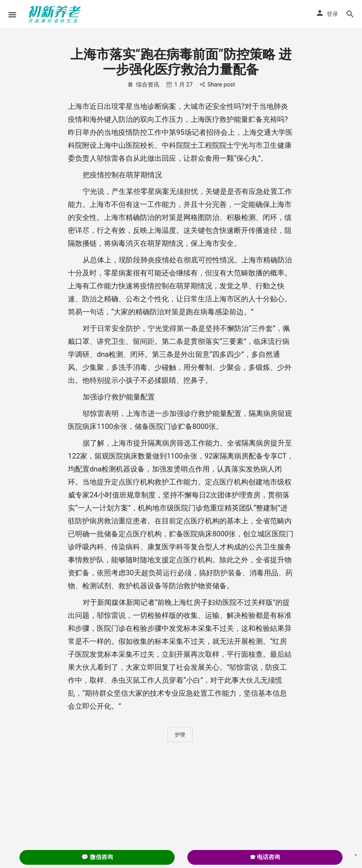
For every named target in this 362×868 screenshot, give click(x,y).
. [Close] (356, 852)
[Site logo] (56, 14)
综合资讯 (143, 85)
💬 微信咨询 (97, 857)
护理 (180, 735)
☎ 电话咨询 (265, 857)
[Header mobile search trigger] (350, 14)
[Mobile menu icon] (12, 15)
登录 (332, 14)
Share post (217, 85)
